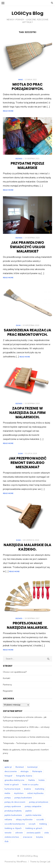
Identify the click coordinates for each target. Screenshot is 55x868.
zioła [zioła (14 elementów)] (46, 833)
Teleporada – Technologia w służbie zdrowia (24, 743)
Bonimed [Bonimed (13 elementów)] (20, 767)
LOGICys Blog (27, 13)
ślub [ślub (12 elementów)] (7, 841)
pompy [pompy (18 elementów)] (8, 798)
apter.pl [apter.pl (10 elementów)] (8, 767)
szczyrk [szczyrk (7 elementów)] (32, 824)
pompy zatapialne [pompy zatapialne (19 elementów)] (33, 806)
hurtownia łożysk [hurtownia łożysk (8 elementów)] (12, 789)
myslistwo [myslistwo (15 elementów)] (19, 793)
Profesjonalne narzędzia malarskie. (27, 625)
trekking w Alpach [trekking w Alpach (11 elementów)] (13, 828)
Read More (8, 111)
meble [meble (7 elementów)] (7, 793)
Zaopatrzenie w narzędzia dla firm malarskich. (27, 413)
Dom (18, 325)
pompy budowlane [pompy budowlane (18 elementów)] (23, 798)
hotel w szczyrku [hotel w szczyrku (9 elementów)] (31, 785)
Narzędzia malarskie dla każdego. (27, 547)
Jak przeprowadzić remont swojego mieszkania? (28, 463)
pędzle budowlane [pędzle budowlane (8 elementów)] (13, 815)
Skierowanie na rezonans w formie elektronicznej (26, 737)
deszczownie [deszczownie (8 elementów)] (11, 771)
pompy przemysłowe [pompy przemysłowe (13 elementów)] (39, 802)
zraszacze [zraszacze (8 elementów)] (28, 837)
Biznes (19, 159)
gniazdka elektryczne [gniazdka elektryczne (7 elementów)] (14, 780)
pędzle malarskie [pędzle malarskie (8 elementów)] (34, 815)
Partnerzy (7, 685)
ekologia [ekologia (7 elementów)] (24, 771)
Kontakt (7, 678)
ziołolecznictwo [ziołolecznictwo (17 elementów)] (12, 837)
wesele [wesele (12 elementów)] (8, 833)
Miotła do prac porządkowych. (28, 87)
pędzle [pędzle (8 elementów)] (29, 811)
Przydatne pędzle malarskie (27, 166)
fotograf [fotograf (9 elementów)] (8, 776)
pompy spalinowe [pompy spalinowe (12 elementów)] (13, 806)
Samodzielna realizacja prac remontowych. (27, 332)
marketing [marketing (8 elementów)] (40, 789)
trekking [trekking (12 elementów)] (43, 824)
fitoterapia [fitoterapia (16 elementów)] (37, 771)
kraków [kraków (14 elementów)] (28, 789)
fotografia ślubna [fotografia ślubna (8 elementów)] (24, 776)
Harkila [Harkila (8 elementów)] (31, 780)
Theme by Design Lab (40, 862)
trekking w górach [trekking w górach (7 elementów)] (34, 828)
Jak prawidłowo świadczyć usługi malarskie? (28, 247)
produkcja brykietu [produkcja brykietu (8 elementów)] (13, 811)
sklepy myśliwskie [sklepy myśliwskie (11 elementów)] (24, 820)
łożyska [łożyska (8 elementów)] (40, 837)
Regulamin (8, 691)
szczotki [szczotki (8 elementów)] (40, 820)
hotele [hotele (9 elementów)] (42, 780)
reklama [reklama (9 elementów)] (8, 820)
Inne (21, 80)
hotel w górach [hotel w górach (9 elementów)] (12, 785)
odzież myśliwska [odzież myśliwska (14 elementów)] (35, 793)
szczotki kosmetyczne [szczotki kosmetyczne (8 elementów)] (15, 824)
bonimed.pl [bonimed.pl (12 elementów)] (32, 767)
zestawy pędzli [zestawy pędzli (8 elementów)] (34, 833)
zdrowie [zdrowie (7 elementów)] (19, 833)
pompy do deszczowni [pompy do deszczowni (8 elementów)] (15, 802)
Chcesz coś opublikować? (15, 672)
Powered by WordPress (16, 862)
